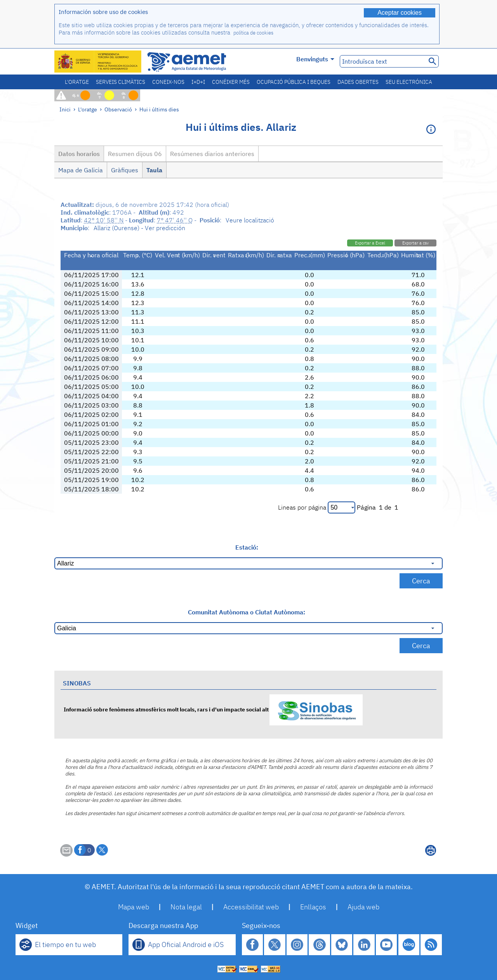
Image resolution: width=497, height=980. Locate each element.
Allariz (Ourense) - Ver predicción (139, 228)
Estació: (247, 547)
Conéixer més (231, 82)
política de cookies (253, 33)
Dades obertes (358, 82)
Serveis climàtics (121, 82)
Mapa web (134, 907)
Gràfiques (125, 170)
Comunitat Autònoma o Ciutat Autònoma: (247, 612)
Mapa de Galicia (81, 170)
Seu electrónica (409, 82)
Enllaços (313, 907)
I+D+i (198, 82)
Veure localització (250, 220)
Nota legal (186, 907)
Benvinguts (315, 59)
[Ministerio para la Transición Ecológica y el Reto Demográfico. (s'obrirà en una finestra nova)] (98, 62)
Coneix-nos (168, 82)
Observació (118, 109)
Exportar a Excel (370, 243)
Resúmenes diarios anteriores (212, 154)
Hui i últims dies (159, 109)
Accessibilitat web (251, 907)
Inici (65, 109)
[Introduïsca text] (382, 61)
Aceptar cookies (400, 13)
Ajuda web (363, 907)
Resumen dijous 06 (135, 154)
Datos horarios (79, 154)
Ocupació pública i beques (294, 82)
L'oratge (77, 82)
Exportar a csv (415, 243)
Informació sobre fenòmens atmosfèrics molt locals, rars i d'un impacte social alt (213, 709)
